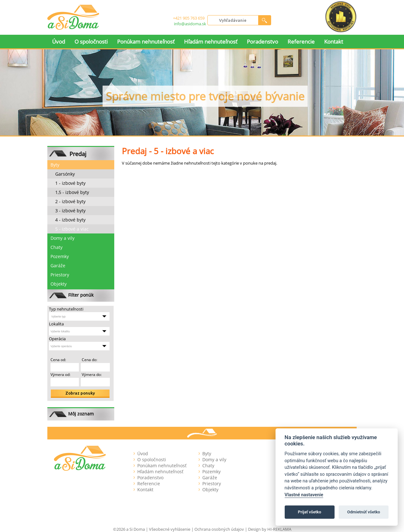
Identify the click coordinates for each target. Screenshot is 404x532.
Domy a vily (62, 238)
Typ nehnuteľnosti (66, 309)
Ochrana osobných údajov (219, 529)
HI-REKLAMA (279, 529)
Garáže (58, 266)
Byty (55, 165)
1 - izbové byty (70, 183)
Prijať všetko (310, 512)
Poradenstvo (262, 42)
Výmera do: (91, 375)
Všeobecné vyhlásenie (170, 529)
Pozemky (60, 256)
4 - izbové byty (70, 220)
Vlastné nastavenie (304, 495)
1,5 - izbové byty (72, 192)
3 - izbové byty (70, 211)
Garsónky (65, 174)
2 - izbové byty (70, 201)
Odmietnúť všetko (364, 512)
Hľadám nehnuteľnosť (211, 42)
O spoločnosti (91, 42)
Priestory (60, 275)
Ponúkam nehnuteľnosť (146, 42)
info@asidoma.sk (190, 24)
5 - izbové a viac (72, 229)
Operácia (57, 339)
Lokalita (56, 324)
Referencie (301, 42)
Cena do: (89, 360)
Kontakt (334, 42)
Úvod (59, 42)
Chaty (56, 247)
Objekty (59, 284)
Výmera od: (60, 375)
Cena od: (58, 360)
